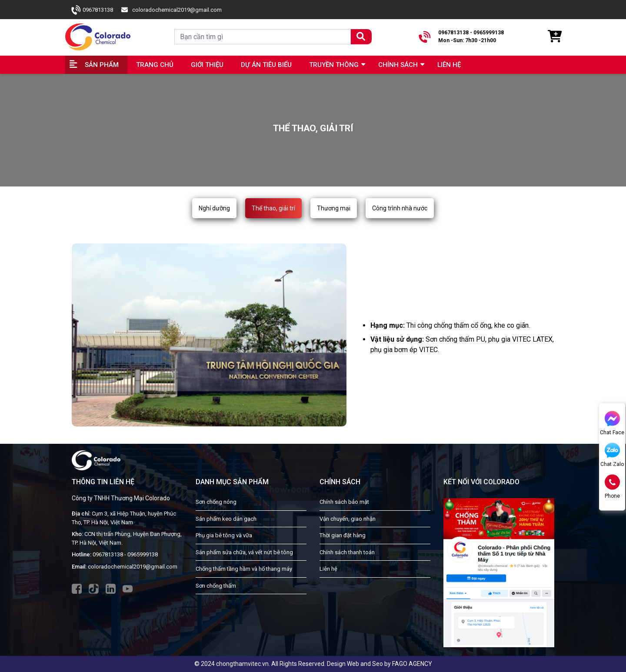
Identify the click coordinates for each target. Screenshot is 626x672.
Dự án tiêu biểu (266, 65)
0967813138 (98, 10)
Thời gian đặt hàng (343, 535)
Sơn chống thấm (216, 586)
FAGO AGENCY (412, 664)
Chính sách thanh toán (347, 552)
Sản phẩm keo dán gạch (226, 519)
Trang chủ (155, 65)
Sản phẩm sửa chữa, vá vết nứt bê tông (244, 552)
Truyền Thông (334, 65)
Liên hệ (449, 65)
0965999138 (143, 554)
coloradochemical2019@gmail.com (177, 10)
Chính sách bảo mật (344, 502)
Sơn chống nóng (216, 502)
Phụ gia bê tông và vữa (224, 535)
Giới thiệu (207, 65)
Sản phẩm (102, 65)
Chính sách (398, 65)
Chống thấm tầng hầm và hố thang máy (244, 569)
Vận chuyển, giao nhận (348, 519)
